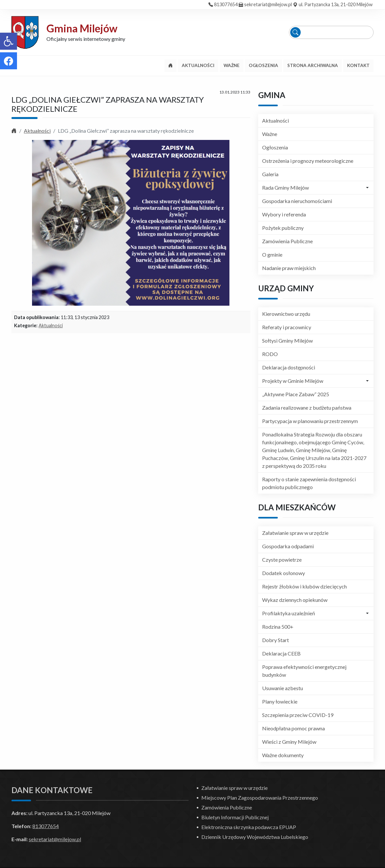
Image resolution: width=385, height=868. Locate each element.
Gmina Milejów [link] (82, 28)
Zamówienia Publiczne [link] (287, 241)
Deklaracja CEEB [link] (281, 653)
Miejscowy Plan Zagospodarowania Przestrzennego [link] (260, 798)
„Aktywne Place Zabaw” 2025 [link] (296, 394)
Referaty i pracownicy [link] (287, 327)
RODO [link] (270, 354)
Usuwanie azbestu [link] (283, 688)
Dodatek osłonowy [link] (284, 573)
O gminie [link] (272, 255)
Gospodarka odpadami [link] (288, 546)
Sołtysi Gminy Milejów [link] (287, 340)
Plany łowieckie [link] (280, 701)
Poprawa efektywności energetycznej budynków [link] (304, 671)
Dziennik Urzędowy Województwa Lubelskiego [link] (255, 837)
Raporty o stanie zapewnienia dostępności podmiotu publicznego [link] (309, 483)
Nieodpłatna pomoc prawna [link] (293, 728)
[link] (8, 41)
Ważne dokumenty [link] (283, 755)
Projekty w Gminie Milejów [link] (293, 381)
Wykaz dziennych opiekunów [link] (295, 600)
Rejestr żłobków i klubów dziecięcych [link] (304, 586)
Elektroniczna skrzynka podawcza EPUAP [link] (249, 827)
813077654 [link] (226, 4)
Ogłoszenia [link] (275, 147)
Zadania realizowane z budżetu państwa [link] (307, 408)
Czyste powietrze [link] (282, 560)
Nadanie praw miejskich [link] (289, 268)
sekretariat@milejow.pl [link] (268, 4)
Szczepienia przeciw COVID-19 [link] (298, 715)
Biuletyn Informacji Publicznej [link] (235, 817)
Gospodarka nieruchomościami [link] (297, 201)
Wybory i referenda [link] (284, 214)
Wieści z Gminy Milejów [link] (289, 742)
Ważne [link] (270, 134)
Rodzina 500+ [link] (278, 627)
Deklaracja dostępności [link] (289, 367)
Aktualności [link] (37, 131)
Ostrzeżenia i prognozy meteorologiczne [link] (308, 161)
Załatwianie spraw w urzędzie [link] (295, 533)
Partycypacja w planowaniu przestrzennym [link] (310, 421)
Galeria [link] (270, 174)
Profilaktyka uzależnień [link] (289, 613)
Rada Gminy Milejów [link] (285, 187)
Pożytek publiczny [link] (283, 228)
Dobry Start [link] (276, 640)
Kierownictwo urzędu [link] (286, 314)
